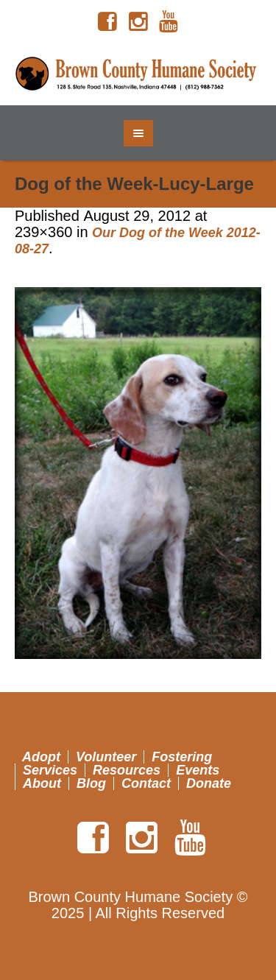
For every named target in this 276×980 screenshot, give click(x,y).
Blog (91, 783)
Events (198, 770)
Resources (127, 770)
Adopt (41, 757)
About (42, 783)
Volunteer (106, 757)
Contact (146, 783)
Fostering (182, 757)
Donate (209, 783)
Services (50, 770)
